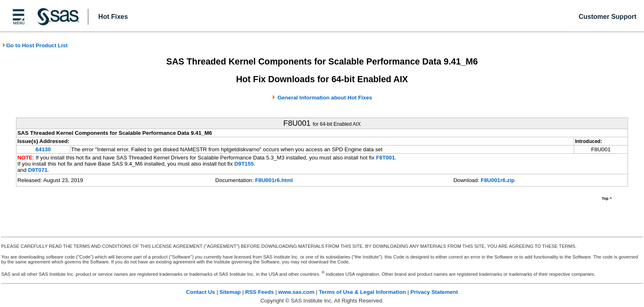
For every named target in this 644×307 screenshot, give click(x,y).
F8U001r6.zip (498, 180)
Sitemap (230, 292)
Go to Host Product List (35, 45)
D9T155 (244, 164)
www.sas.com (297, 292)
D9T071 (38, 170)
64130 (43, 149)
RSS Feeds (260, 292)
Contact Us (200, 292)
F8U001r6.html (274, 180)
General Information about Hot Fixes (325, 98)
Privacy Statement (434, 292)
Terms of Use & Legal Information (362, 292)
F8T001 (385, 158)
